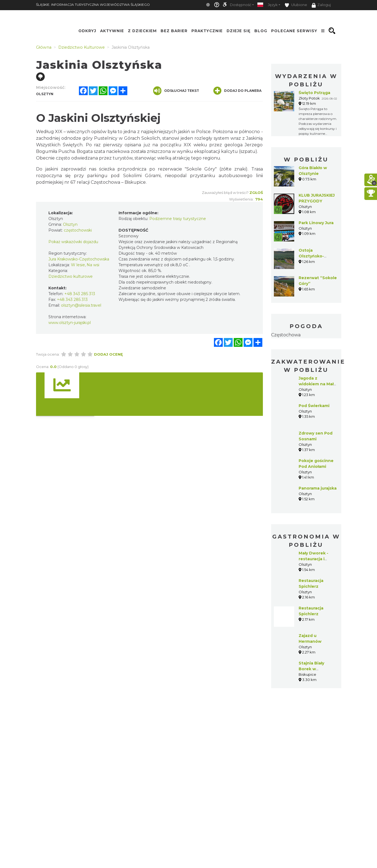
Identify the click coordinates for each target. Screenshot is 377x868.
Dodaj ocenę (108, 354)
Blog (261, 31)
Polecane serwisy (294, 31)
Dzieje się (239, 31)
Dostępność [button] (241, 5)
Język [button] (273, 5)
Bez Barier (174, 31)
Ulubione (296, 5)
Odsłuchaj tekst (176, 91)
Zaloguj (321, 5)
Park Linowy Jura (316, 223)
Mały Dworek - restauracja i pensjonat (313, 559)
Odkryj (87, 31)
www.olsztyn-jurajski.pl (70, 323)
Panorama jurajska (318, 488)
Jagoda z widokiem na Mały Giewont (317, 384)
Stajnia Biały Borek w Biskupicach (311, 669)
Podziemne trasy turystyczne (178, 219)
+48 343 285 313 (80, 294)
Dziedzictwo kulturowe (71, 276)
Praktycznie (207, 31)
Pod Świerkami (314, 406)
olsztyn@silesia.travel (81, 305)
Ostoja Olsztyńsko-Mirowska (311, 256)
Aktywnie (112, 31)
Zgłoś (256, 193)
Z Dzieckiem (142, 31)
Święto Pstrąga (314, 93)
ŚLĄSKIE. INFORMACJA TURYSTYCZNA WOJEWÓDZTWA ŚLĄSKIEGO (93, 5)
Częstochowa (286, 335)
